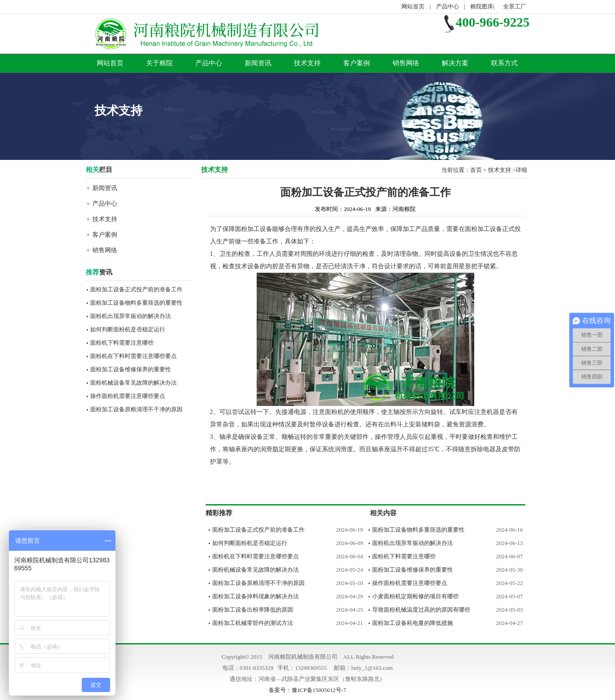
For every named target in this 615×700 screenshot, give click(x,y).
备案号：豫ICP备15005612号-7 (307, 690)
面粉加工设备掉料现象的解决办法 (256, 596)
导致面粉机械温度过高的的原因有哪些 (421, 610)
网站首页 (413, 6)
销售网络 (406, 63)
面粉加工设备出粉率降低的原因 (253, 610)
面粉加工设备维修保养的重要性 (131, 369)
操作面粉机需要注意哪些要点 (128, 396)
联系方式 (504, 63)
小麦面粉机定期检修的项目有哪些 (415, 596)
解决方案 (455, 63)
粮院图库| (483, 6)
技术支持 (307, 63)
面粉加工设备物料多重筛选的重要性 (136, 303)
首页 (476, 170)
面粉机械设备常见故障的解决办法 (133, 383)
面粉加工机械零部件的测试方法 (253, 623)
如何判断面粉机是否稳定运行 (128, 329)
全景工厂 (515, 6)
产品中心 (448, 6)
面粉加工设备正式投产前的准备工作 (136, 289)
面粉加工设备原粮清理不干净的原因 (136, 409)
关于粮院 (159, 63)
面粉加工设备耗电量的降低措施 (413, 623)
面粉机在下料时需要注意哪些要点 (133, 356)
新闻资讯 (258, 63)
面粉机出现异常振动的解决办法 (131, 316)
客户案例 (357, 63)
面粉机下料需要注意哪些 (122, 343)
